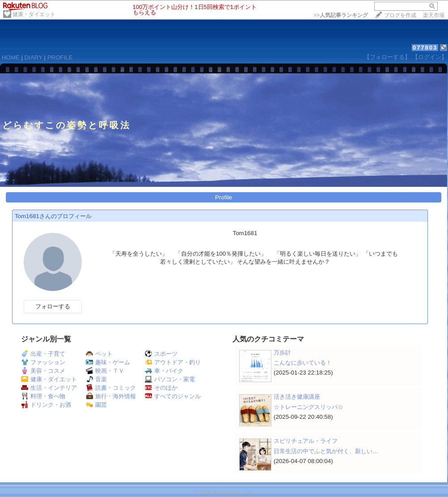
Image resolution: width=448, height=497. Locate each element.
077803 (425, 48)
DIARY (34, 57)
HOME (11, 57)
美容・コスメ (43, 371)
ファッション (43, 362)
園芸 (96, 405)
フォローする (53, 306)
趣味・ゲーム (108, 362)
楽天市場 (434, 15)
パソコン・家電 (170, 379)
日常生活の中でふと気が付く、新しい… (326, 451)
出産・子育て (43, 354)
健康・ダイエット (34, 14)
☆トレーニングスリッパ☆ (309, 407)
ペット (99, 354)
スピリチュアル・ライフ (306, 441)
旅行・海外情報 (111, 396)
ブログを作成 (400, 15)
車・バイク (164, 371)
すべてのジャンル (173, 396)
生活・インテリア (49, 388)
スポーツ (161, 354)
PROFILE (60, 57)
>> (341, 15)
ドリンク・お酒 (46, 405)
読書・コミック (111, 388)
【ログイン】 (430, 57)
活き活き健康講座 (297, 397)
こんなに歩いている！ (303, 363)
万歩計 (282, 352)
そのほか (161, 388)
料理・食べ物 (43, 396)
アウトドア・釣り (173, 362)
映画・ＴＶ (105, 371)
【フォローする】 (387, 57)
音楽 (96, 379)
